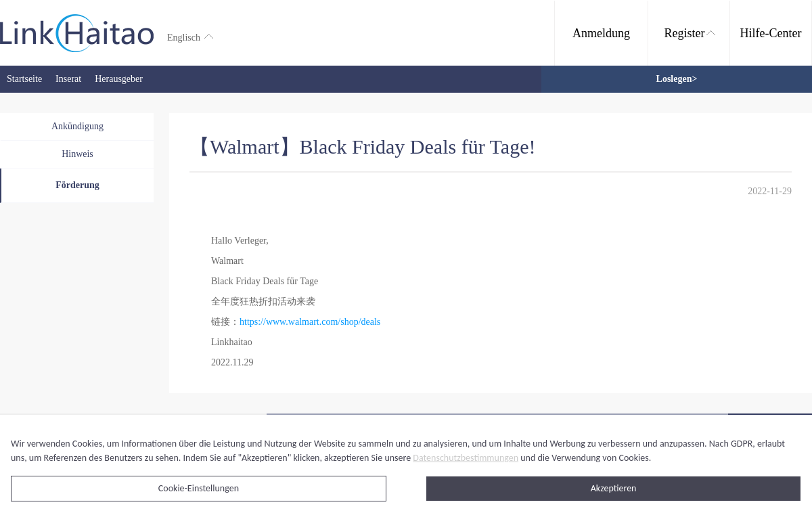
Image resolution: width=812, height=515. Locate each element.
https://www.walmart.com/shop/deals (310, 322)
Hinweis (77, 154)
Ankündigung (77, 126)
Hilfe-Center (771, 33)
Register (690, 33)
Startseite (24, 79)
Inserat (68, 79)
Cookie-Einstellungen (199, 488)
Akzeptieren (614, 488)
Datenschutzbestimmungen (466, 458)
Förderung (77, 185)
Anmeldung (601, 33)
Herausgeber (119, 79)
